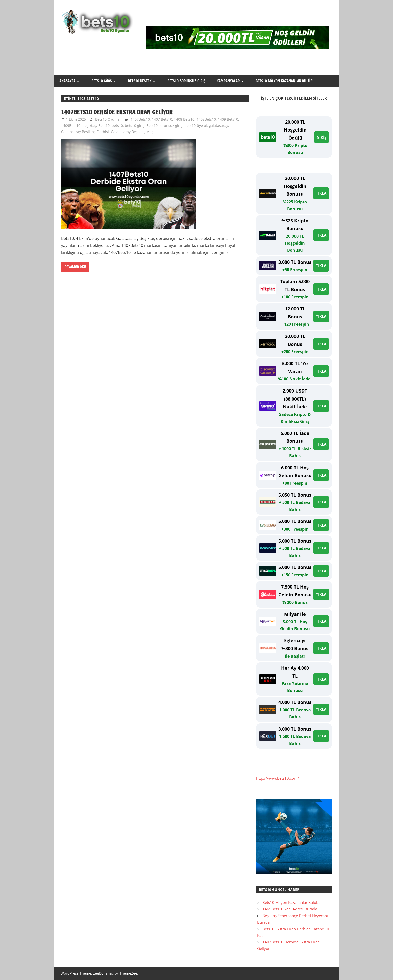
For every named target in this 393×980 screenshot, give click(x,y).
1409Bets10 (71, 126)
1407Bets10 (140, 119)
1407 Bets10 (162, 119)
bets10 (117, 126)
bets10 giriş (135, 126)
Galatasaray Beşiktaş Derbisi (85, 132)
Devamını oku (75, 267)
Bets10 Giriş (102, 81)
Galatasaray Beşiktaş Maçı (133, 132)
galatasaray (218, 126)
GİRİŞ (321, 137)
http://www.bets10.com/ (278, 778)
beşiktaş (89, 126)
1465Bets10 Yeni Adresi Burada (290, 909)
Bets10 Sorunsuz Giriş (186, 81)
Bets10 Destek (140, 81)
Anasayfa (67, 81)
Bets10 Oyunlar (108, 119)
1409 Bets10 (228, 119)
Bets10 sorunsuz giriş (164, 126)
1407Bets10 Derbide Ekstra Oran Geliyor (117, 112)
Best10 (104, 126)
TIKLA (321, 193)
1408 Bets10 (184, 119)
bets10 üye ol (196, 126)
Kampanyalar (228, 81)
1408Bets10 (206, 119)
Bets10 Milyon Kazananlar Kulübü (285, 81)
